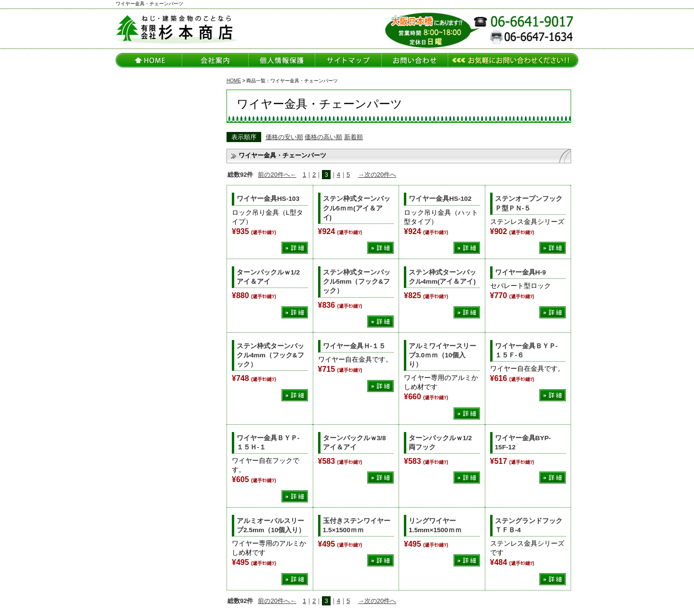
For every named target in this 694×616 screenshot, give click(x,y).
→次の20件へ (377, 175)
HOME (234, 81)
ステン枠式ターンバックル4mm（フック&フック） (270, 355)
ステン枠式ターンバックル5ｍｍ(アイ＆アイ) (357, 208)
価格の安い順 (284, 137)
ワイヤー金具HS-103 (268, 199)
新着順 (354, 137)
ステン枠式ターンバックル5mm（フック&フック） (357, 282)
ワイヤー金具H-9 (520, 272)
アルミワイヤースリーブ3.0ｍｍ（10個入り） (442, 355)
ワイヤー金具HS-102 (440, 199)
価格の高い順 (323, 137)
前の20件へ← (277, 175)
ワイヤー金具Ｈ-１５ (354, 346)
